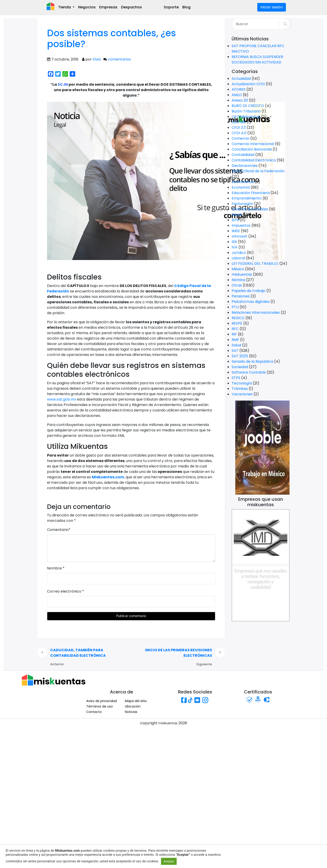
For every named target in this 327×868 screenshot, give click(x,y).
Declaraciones (245, 166)
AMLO (237, 95)
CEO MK (239, 122)
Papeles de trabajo (249, 291)
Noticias (131, 712)
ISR (234, 242)
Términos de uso (100, 706)
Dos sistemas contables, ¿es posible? (111, 39)
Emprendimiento (247, 198)
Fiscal (237, 215)
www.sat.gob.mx (62, 399)
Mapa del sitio (136, 701)
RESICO (238, 318)
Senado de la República (252, 361)
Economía (241, 187)
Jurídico (239, 253)
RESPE (237, 323)
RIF (234, 334)
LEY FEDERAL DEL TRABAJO (255, 264)
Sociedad (240, 367)
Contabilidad (243, 155)
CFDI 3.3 (239, 128)
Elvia (97, 59)
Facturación (242, 204)
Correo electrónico (64, 591)
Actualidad (241, 79)
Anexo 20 (240, 100)
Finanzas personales (250, 209)
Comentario (58, 530)
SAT (235, 351)
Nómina (238, 280)
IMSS (236, 231)
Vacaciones (242, 394)
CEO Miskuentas (246, 117)
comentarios (119, 59)
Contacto (94, 712)
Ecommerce (243, 182)
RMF (235, 340)
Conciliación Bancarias (252, 149)
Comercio (240, 138)
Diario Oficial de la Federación (258, 171)
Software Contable (249, 372)
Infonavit (239, 236)
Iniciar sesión (272, 7)
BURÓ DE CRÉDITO (248, 106)
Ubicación (133, 706)
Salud (236, 345)
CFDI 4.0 (239, 133)
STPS (236, 378)
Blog (186, 7)
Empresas (108, 7)
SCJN (63, 84)
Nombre (54, 568)
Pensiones (241, 296)
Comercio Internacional (253, 144)
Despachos (131, 7)
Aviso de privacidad (102, 701)
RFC (235, 329)
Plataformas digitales (251, 302)
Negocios (87, 7)
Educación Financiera (251, 193)
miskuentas (242, 274)
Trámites (240, 389)
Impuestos (241, 225)
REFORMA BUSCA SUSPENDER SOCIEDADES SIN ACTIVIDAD (257, 60)
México (238, 269)
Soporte (171, 7)
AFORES (239, 89)
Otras (237, 285)
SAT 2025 (240, 356)
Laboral (238, 258)
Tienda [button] (65, 7)
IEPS (235, 220)
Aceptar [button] (169, 861)
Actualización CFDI (248, 84)
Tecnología (242, 383)
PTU (235, 307)
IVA (235, 247)
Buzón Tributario (246, 111)
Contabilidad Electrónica (254, 160)
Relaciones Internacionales (256, 312)
